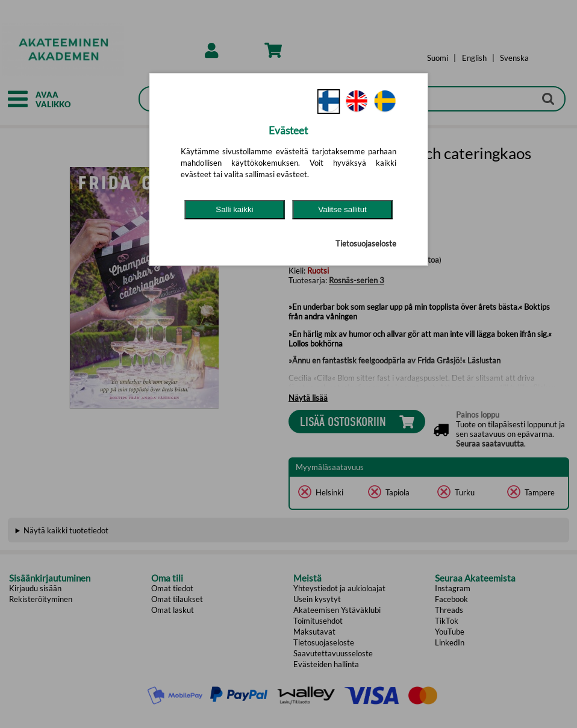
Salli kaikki (234, 209)
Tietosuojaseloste (366, 243)
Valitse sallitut (342, 209)
